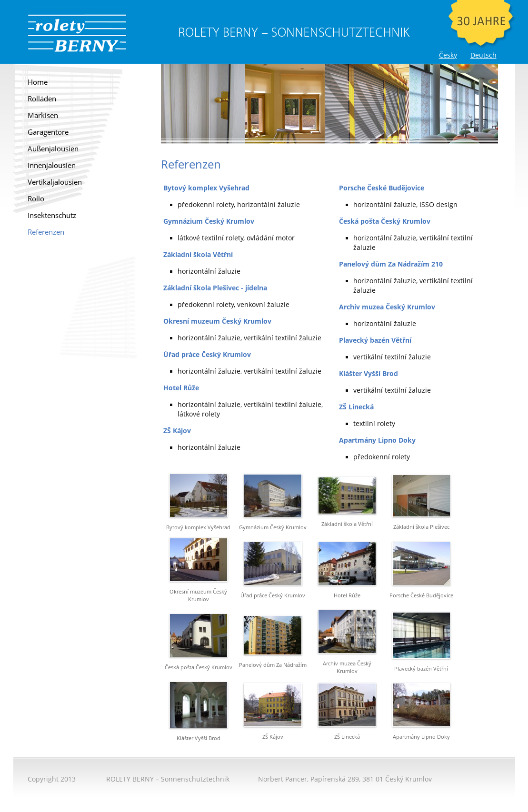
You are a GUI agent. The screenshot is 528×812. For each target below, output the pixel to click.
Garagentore (48, 132)
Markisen (43, 115)
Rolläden (42, 99)
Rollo (36, 199)
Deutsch (483, 55)
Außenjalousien (53, 149)
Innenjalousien (52, 165)
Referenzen (46, 232)
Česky (448, 55)
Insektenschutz (52, 215)
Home (38, 82)
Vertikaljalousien (55, 182)
